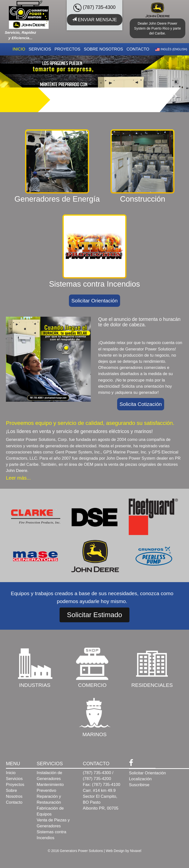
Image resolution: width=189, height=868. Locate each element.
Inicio (19, 49)
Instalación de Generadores (49, 776)
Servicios (40, 49)
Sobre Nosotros (103, 49)
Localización (140, 779)
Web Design (115, 851)
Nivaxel (136, 851)
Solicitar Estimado (94, 615)
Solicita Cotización (141, 404)
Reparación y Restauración (49, 799)
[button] (175, 96)
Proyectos (67, 49)
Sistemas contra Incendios (51, 835)
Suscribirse (139, 785)
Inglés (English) (171, 49)
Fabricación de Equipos (50, 811)
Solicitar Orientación (94, 301)
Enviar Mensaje (94, 20)
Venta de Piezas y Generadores (53, 823)
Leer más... (18, 478)
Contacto (138, 49)
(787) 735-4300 (94, 8)
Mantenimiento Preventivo (50, 788)
